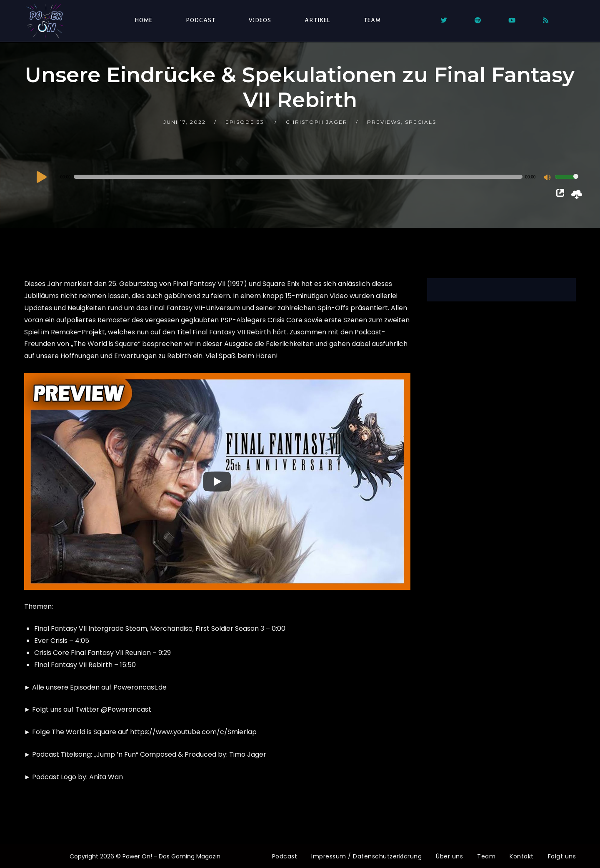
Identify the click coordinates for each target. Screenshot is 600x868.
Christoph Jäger (317, 122)
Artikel (317, 20)
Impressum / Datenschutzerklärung (366, 856)
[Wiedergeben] (42, 177)
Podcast (201, 20)
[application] (307, 177)
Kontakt (522, 856)
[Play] (217, 482)
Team (372, 20)
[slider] (298, 177)
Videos (260, 20)
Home (144, 20)
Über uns (449, 856)
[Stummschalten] (548, 178)
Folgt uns (562, 856)
